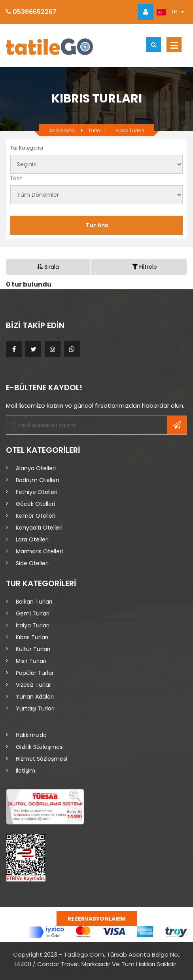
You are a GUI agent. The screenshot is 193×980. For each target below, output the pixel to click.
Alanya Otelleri (36, 468)
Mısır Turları (31, 661)
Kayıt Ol (177, 425)
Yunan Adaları (35, 697)
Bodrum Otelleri (37, 480)
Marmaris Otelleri (39, 551)
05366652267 (31, 12)
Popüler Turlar (35, 673)
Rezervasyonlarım (97, 919)
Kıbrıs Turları (130, 130)
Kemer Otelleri (36, 516)
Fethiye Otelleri (37, 492)
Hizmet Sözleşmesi (42, 759)
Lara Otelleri (32, 539)
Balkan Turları (34, 602)
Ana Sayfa (62, 130)
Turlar (95, 130)
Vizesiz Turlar (33, 685)
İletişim (26, 771)
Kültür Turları (33, 649)
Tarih (16, 178)
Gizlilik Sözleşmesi (40, 747)
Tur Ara (97, 225)
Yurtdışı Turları (35, 708)
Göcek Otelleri (35, 504)
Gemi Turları (33, 613)
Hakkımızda (31, 735)
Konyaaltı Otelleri (39, 528)
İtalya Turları (33, 625)
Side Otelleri (32, 563)
